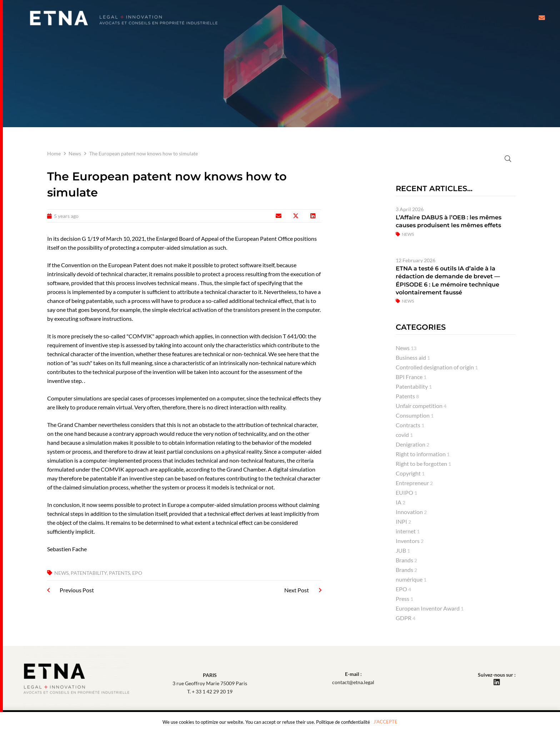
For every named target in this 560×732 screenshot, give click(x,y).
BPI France (411, 377)
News (75, 153)
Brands (406, 560)
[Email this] (279, 216)
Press (404, 599)
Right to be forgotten (423, 464)
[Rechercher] (508, 158)
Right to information (423, 454)
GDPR (406, 618)
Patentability (89, 573)
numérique (411, 579)
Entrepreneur (414, 483)
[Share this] (296, 216)
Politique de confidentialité (343, 722)
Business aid (413, 357)
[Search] (456, 158)
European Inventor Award (430, 608)
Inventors (410, 541)
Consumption (415, 415)
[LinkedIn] (497, 682)
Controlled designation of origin (437, 367)
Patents (119, 573)
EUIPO (406, 492)
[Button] (542, 18)
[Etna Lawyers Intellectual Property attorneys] (124, 18)
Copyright (410, 473)
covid (404, 435)
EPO (137, 573)
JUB (403, 550)
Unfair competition (421, 406)
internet (408, 531)
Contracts (410, 425)
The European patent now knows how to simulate (144, 153)
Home (54, 153)
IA (401, 502)
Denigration (412, 444)
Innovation (411, 512)
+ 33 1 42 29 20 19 (212, 691)
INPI (403, 521)
